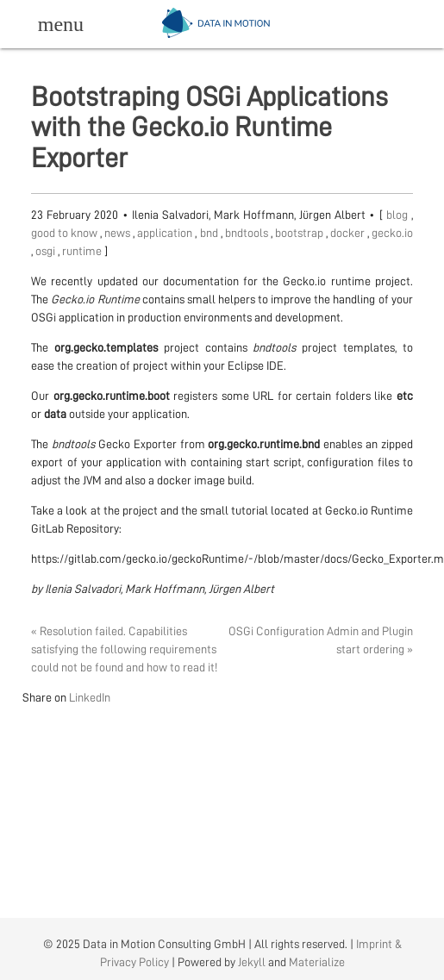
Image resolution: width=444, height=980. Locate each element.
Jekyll (252, 962)
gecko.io (392, 233)
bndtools (248, 233)
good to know (66, 233)
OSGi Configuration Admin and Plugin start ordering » (321, 640)
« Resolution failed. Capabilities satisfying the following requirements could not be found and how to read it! (124, 649)
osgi (47, 251)
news (119, 233)
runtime (83, 251)
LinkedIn (90, 697)
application (166, 233)
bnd (210, 233)
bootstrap (300, 233)
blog (399, 215)
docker (349, 233)
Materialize (317, 962)
